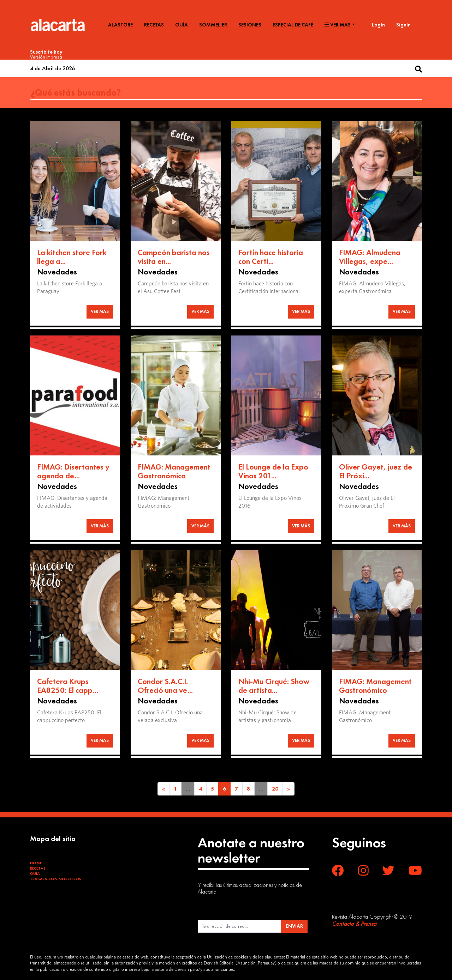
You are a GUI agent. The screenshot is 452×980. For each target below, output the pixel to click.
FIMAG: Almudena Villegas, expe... (370, 257)
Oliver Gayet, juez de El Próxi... (376, 471)
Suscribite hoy (46, 52)
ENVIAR (294, 926)
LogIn (378, 25)
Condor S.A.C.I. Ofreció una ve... (165, 686)
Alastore (120, 25)
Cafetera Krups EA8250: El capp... (68, 686)
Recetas (154, 25)
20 (275, 789)
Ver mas (338, 25)
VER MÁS (100, 311)
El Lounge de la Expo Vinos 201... (273, 471)
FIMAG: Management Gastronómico (174, 471)
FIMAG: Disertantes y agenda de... (73, 471)
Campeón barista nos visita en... (174, 257)
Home (36, 863)
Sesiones (250, 25)
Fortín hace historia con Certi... (271, 257)
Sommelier (213, 25)
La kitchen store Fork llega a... (72, 257)
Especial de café (293, 25)
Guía (182, 25)
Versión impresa (46, 57)
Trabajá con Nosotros (56, 879)
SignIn (403, 25)
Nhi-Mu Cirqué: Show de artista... (274, 686)
